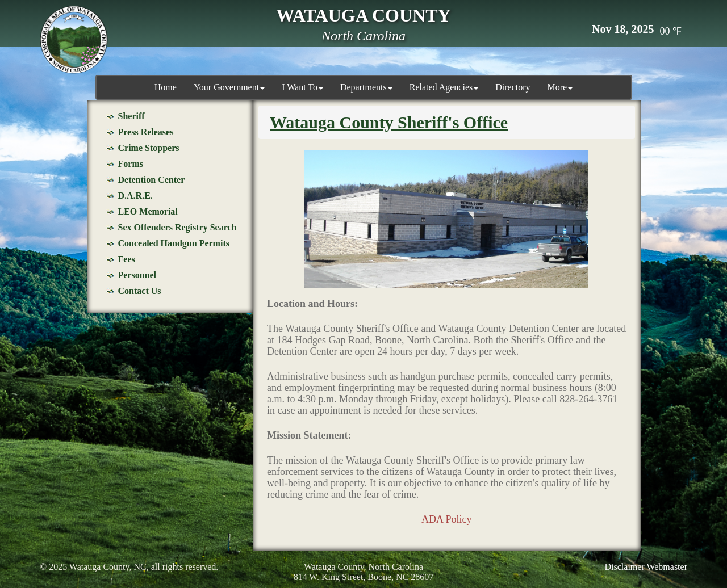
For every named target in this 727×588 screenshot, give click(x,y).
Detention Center (152, 180)
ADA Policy (447, 519)
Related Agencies (444, 87)
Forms (131, 164)
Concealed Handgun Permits (174, 243)
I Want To (302, 87)
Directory (513, 87)
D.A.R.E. (135, 196)
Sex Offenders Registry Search (177, 227)
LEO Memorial (148, 211)
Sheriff (131, 116)
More (560, 87)
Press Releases (146, 132)
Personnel (137, 275)
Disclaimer (625, 567)
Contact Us (140, 291)
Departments (366, 87)
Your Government (229, 87)
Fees (127, 259)
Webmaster (667, 567)
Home (166, 87)
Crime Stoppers (149, 148)
